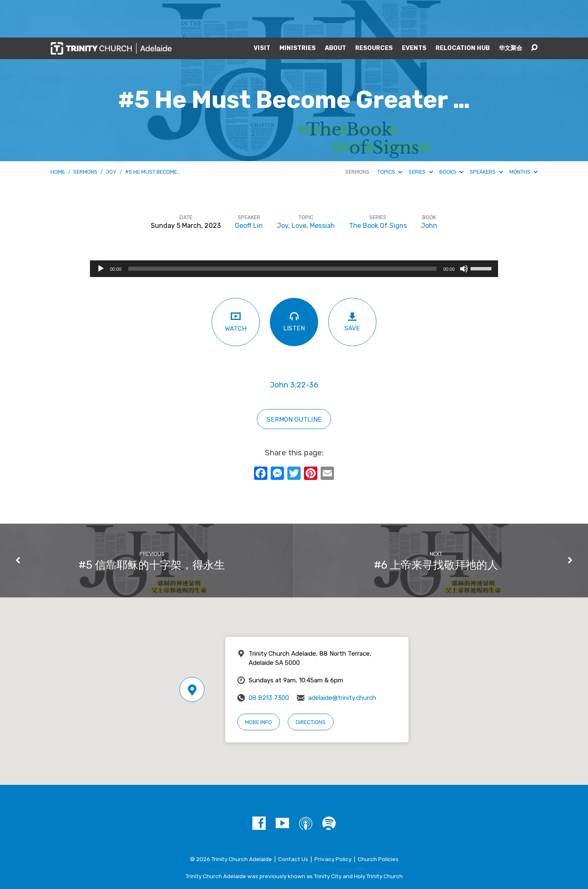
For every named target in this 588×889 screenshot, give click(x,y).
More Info (258, 685)
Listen (294, 284)
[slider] (283, 231)
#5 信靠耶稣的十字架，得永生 (152, 527)
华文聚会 (511, 11)
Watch (236, 284)
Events (414, 11)
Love (299, 188)
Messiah (322, 188)
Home (58, 134)
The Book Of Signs (378, 188)
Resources (374, 11)
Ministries (298, 11)
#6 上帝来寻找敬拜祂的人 (436, 527)
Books (451, 134)
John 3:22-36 (294, 347)
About (335, 11)
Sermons (85, 134)
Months (523, 134)
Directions (311, 685)
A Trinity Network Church (294, 855)
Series (421, 134)
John (429, 188)
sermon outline (294, 382)
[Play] (101, 231)
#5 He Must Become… (152, 134)
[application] (294, 231)
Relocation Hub (463, 11)
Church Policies (378, 822)
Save (352, 284)
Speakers (486, 134)
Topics (390, 134)
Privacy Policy (333, 822)
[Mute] (464, 231)
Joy (111, 134)
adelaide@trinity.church (342, 660)
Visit (262, 11)
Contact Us (293, 822)
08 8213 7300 (269, 660)
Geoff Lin (249, 188)
